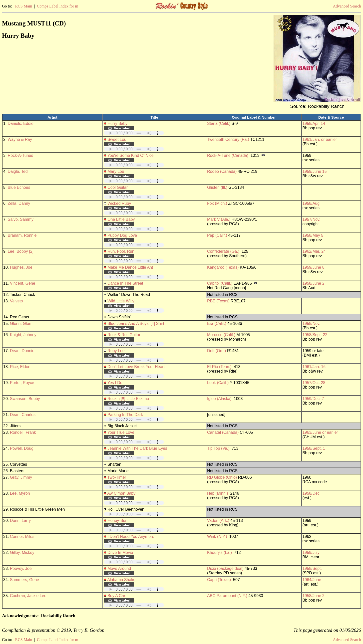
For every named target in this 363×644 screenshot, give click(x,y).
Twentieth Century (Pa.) (228, 139)
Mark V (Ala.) (219, 219)
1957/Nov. (312, 219)
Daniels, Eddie (21, 123)
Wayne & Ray (20, 139)
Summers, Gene (24, 580)
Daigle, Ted (18, 171)
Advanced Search (347, 6)
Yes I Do (115, 383)
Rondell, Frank (23, 432)
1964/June (312, 580)
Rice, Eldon (20, 367)
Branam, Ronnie (22, 235)
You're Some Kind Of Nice (131, 155)
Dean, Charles (23, 415)
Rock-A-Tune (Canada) (228, 155)
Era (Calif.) (217, 323)
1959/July (311, 552)
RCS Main (23, 6)
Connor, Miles (22, 537)
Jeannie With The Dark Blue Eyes (137, 448)
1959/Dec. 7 (313, 399)
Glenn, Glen (21, 323)
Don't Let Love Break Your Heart (136, 367)
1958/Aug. (312, 203)
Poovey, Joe (21, 568)
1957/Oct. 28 (314, 383)
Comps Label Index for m (58, 6)
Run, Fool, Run (121, 251)
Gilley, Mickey (22, 552)
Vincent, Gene (23, 283)
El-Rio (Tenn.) (219, 367)
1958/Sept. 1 (314, 448)
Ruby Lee (116, 351)
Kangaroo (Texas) (223, 267)
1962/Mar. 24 (314, 251)
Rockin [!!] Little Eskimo (128, 399)
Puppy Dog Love (122, 235)
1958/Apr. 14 (314, 123)
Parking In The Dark (125, 415)
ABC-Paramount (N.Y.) (227, 596)
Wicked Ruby (119, 203)
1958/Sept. (312, 568)
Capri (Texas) (219, 580)
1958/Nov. (312, 323)
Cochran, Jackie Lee (28, 596)
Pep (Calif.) (217, 235)
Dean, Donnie (22, 351)
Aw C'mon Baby (121, 493)
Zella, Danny (19, 203)
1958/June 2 (314, 283)
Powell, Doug (22, 448)
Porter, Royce (22, 383)
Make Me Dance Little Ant (130, 267)
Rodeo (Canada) (222, 171)
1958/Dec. (312, 493)
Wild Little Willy (121, 301)
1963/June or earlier (320, 432)
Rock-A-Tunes (20, 155)
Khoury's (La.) (219, 552)
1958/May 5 (313, 235)
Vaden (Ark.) (218, 521)
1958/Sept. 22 (315, 335)
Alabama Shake (121, 580)
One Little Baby (121, 219)
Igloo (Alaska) (219, 399)
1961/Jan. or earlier (320, 139)
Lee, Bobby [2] (21, 251)
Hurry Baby (117, 123)
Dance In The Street (125, 283)
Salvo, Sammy (21, 219)
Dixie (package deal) (225, 568)
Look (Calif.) (218, 383)
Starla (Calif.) (219, 123)
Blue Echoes (19, 187)
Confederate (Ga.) (223, 251)
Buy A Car (116, 596)
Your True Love (121, 432)
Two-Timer (117, 477)
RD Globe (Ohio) (222, 477)
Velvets (16, 301)
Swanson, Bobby (25, 399)
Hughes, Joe (21, 267)
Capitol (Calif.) (220, 283)
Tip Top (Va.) (218, 448)
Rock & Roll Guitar (124, 335)
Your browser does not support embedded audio (134, 133)
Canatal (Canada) (223, 432)
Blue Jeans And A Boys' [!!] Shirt (136, 323)
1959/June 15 (315, 171)
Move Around (119, 568)
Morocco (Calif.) (221, 335)
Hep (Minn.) (218, 493)
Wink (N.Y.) (217, 537)
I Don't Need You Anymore (131, 537)
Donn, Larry (20, 521)
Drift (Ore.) (217, 351)
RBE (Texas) (218, 301)
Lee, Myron (20, 493)
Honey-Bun (117, 521)
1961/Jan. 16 (314, 367)
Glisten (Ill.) (217, 187)
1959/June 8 (314, 267)
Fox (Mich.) (217, 203)
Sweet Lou (117, 139)
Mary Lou (116, 171)
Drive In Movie (120, 552)
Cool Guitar (118, 187)
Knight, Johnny (23, 335)
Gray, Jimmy (21, 477)
